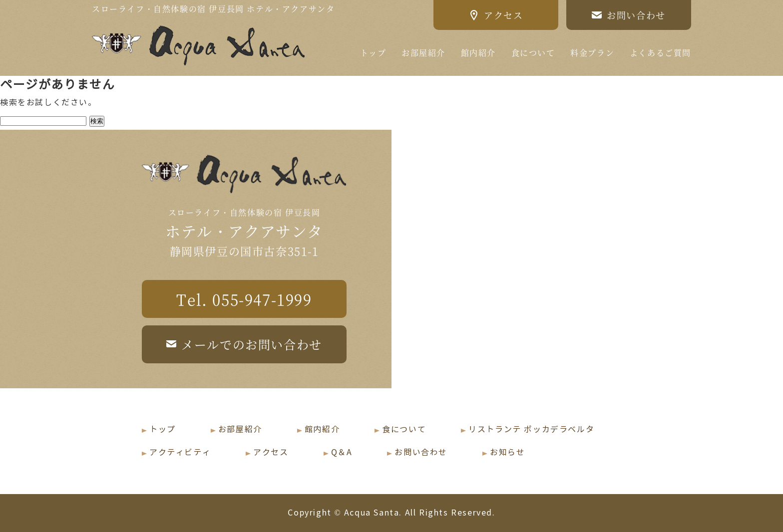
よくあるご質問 (660, 53)
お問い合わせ (421, 452)
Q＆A (342, 452)
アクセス (271, 452)
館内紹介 (478, 53)
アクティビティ (180, 452)
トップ (373, 53)
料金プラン (592, 53)
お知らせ (507, 452)
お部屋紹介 (423, 53)
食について (533, 53)
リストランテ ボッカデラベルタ (531, 429)
